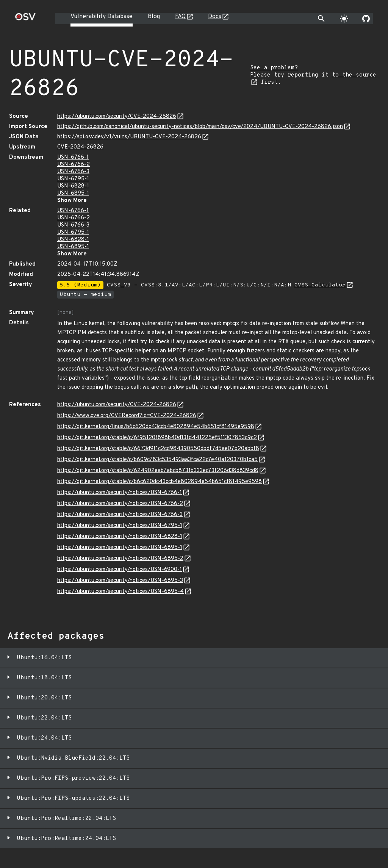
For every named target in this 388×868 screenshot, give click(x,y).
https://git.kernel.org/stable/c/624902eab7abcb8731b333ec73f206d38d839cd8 (158, 471)
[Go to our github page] (366, 19)
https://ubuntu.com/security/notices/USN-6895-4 (120, 592)
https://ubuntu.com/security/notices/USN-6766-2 (120, 504)
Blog (154, 17)
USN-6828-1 (73, 186)
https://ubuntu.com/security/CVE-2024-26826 (117, 117)
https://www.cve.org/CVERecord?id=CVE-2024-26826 (127, 416)
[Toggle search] (321, 19)
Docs (215, 17)
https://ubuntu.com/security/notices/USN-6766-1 (120, 493)
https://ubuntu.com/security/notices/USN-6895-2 (120, 559)
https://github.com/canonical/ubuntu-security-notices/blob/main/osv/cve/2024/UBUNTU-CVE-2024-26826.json (200, 127)
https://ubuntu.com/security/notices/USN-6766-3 (120, 515)
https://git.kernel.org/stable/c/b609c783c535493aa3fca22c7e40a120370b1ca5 (157, 460)
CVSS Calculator (320, 285)
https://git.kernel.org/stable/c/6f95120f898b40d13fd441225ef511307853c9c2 (157, 438)
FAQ (180, 17)
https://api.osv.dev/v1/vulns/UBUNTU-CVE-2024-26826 (129, 137)
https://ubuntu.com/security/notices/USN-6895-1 (120, 548)
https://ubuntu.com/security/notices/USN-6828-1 (120, 537)
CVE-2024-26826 (80, 147)
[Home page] (25, 19)
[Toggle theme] (344, 19)
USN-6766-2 (74, 165)
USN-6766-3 (73, 172)
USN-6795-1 (73, 179)
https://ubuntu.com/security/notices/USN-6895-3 (120, 581)
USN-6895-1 (73, 193)
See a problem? (274, 68)
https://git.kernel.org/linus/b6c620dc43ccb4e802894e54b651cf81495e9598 (156, 427)
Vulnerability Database (102, 17)
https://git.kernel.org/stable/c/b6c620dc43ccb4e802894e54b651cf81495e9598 (160, 482)
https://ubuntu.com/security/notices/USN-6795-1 (120, 526)
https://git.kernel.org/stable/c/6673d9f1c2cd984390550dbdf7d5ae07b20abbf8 (158, 449)
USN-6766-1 (73, 157)
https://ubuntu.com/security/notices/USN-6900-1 (120, 570)
